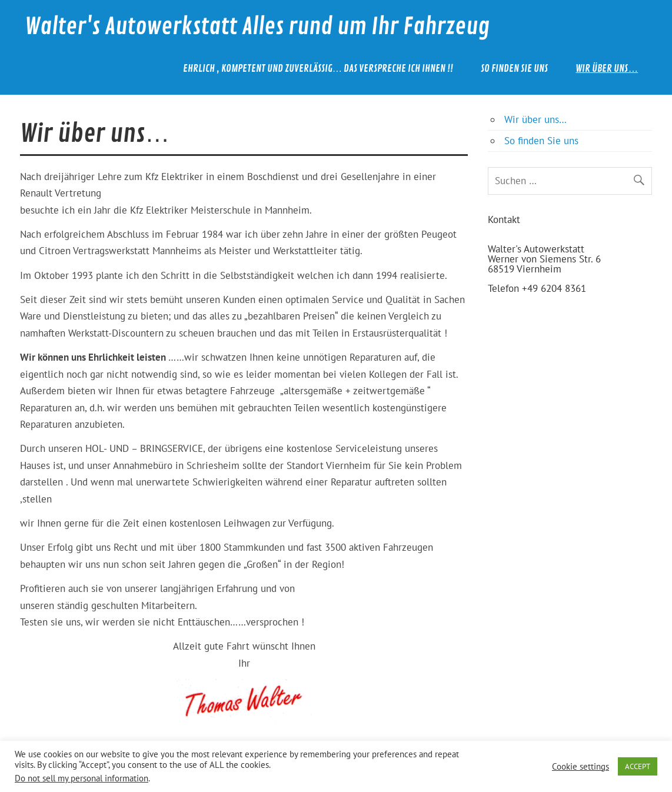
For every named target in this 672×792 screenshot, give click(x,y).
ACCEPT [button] (638, 766)
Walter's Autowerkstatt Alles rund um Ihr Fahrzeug (257, 27)
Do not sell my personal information (81, 778)
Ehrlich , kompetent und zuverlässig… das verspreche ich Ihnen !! (318, 69)
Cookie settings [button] (580, 767)
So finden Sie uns (514, 69)
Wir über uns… (607, 69)
